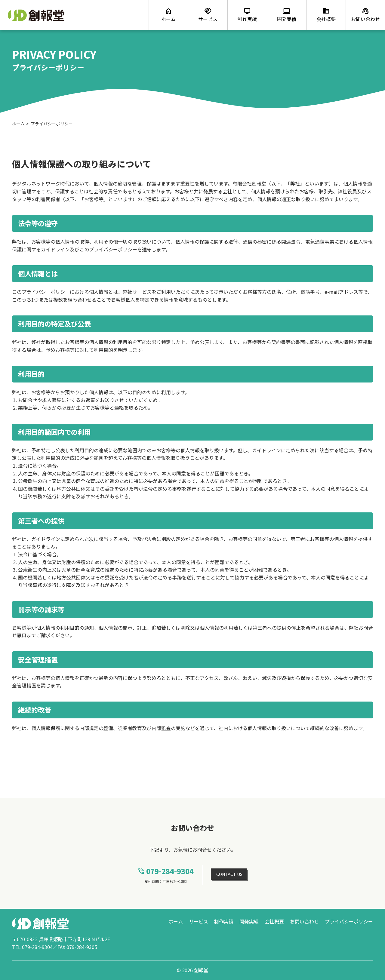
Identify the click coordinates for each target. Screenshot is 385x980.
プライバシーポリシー (349, 921)
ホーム (18, 124)
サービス (199, 921)
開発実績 (249, 921)
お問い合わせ (304, 921)
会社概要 (274, 921)
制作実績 (224, 921)
